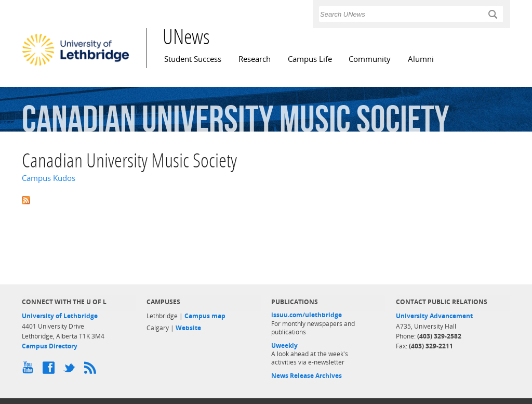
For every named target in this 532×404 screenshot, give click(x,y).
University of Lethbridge (60, 316)
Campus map (205, 316)
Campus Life (310, 59)
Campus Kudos (49, 178)
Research (255, 59)
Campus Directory (50, 346)
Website (188, 328)
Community (370, 59)
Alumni (421, 59)
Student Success (193, 59)
